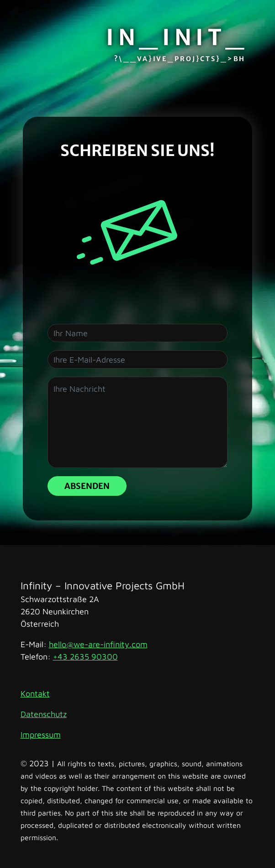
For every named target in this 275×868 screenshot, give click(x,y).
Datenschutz (44, 714)
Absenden (87, 486)
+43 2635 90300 (85, 657)
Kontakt (35, 694)
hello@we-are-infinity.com (98, 644)
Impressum (41, 735)
